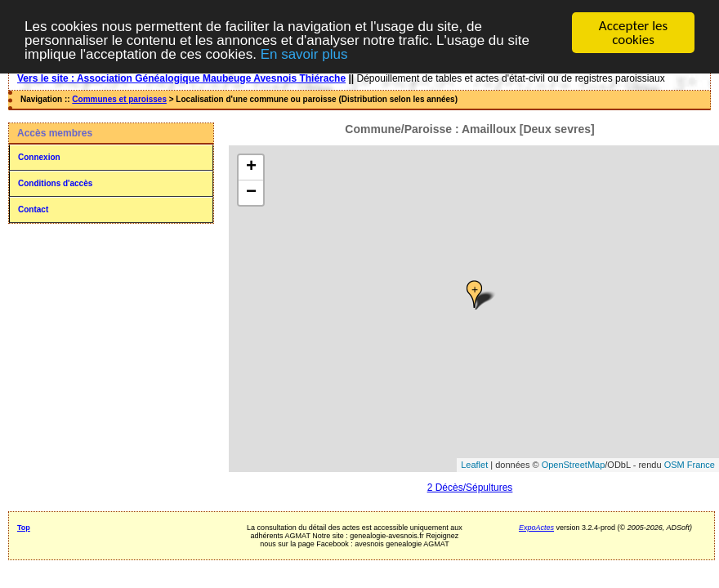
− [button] (251, 193)
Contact (33, 209)
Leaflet (474, 465)
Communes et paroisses (119, 99)
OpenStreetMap (574, 465)
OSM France (690, 465)
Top (24, 528)
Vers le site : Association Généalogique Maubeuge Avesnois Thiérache (181, 78)
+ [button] (251, 167)
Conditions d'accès (55, 183)
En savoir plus (304, 54)
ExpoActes (536, 528)
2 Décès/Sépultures (470, 488)
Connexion (39, 157)
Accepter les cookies (633, 33)
